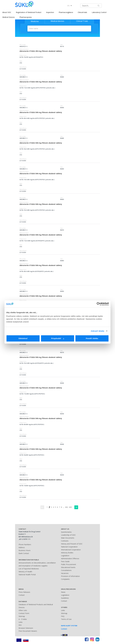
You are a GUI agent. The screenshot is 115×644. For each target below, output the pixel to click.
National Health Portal (27, 575)
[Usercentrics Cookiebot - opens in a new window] (98, 304)
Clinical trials (82, 12)
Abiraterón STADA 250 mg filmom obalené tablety (41, 51)
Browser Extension (26, 628)
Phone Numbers (25, 544)
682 (67, 507)
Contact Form (24, 613)
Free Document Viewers (28, 631)
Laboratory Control (99, 12)
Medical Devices (9, 17)
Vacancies (65, 573)
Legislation (65, 556)
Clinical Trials (82, 21)
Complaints (65, 579)
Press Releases (24, 592)
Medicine (35, 21)
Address (22, 547)
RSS (20, 625)
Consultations (66, 570)
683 (70, 507)
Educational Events (68, 567)
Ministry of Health (25, 572)
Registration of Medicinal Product (29, 12)
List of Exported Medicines (29, 569)
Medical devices (57, 21)
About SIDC (7, 12)
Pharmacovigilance (66, 12)
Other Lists (23, 610)
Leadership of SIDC (68, 535)
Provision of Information (70, 576)
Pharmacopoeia (26, 17)
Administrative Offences (70, 559)
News (63, 592)
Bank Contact (24, 553)
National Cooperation (69, 547)
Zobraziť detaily (98, 331)
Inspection (50, 12)
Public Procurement (69, 564)
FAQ (63, 616)
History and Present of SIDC (72, 544)
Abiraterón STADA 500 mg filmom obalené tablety (41, 82)
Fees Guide (65, 561)
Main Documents (68, 538)
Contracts (65, 541)
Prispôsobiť (58, 338)
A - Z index (23, 619)
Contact (22, 595)
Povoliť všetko (92, 338)
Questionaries (66, 532)
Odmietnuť (23, 338)
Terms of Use (66, 619)
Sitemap (22, 616)
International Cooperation (71, 550)
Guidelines (65, 598)
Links (21, 622)
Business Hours (25, 550)
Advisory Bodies (67, 553)
